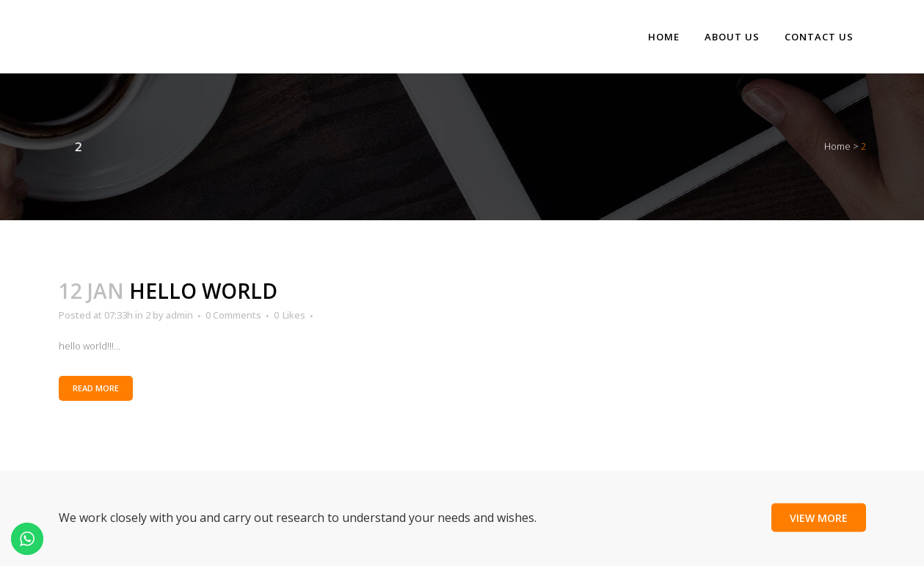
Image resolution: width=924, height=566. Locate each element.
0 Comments (233, 315)
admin (179, 315)
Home (837, 146)
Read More (96, 388)
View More (819, 517)
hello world (203, 291)
